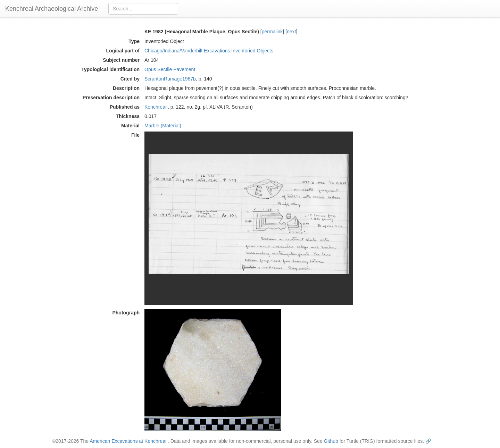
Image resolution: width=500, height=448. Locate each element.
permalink (272, 32)
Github (331, 441)
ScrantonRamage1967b (170, 79)
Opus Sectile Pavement (170, 69)
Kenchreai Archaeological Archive (52, 9)
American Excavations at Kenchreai (128, 441)
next (291, 32)
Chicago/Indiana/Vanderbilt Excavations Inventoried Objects (209, 51)
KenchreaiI (156, 107)
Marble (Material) (163, 126)
